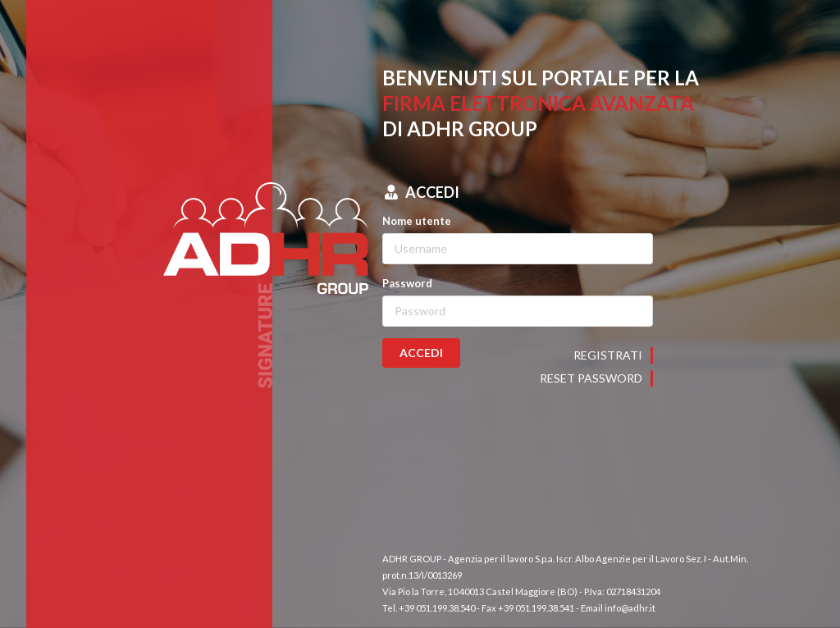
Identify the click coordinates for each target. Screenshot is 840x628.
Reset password (591, 378)
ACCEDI (421, 353)
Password (407, 283)
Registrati (608, 355)
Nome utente (417, 221)
